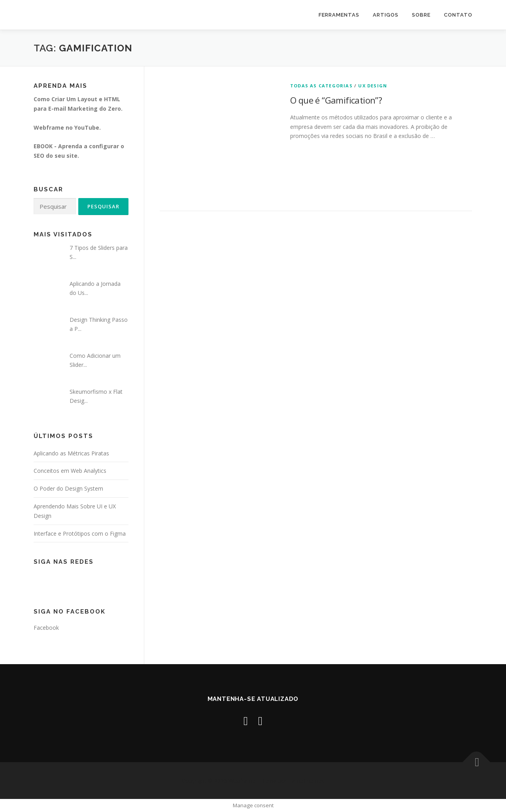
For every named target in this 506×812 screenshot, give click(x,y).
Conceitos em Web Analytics (70, 471)
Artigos (386, 15)
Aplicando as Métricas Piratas (71, 453)
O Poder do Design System (68, 488)
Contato (458, 15)
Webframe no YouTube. (67, 127)
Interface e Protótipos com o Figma (80, 533)
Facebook (46, 628)
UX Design (373, 86)
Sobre (421, 15)
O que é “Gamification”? (336, 100)
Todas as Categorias (321, 86)
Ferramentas (339, 15)
